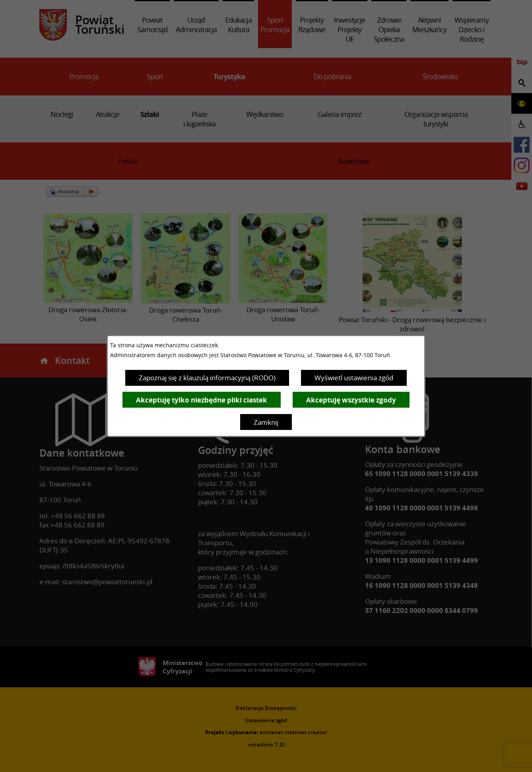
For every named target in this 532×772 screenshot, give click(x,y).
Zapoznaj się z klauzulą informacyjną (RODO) (207, 378)
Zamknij (266, 422)
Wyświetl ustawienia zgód (354, 378)
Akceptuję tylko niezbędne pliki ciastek (202, 400)
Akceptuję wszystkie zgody (351, 400)
